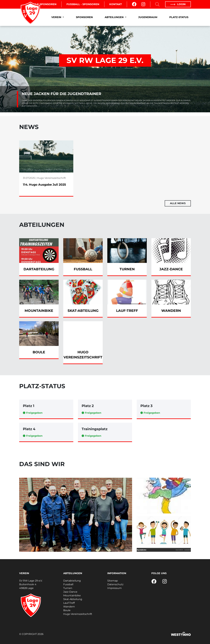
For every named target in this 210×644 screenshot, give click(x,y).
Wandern (69, 607)
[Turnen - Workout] (164, 534)
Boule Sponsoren (43, 4)
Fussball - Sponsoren (83, 4)
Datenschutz (115, 584)
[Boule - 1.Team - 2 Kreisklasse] (76, 515)
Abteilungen (115, 17)
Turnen (68, 588)
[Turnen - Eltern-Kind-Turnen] (164, 496)
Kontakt (116, 4)
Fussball (68, 584)
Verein (57, 17)
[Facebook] (134, 4)
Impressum (115, 588)
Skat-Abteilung (73, 599)
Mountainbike (72, 595)
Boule (67, 610)
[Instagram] (143, 4)
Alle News (178, 203)
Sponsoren (84, 17)
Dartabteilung (72, 581)
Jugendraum (148, 17)
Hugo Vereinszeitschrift (78, 614)
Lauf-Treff (69, 603)
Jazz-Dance (70, 592)
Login (178, 4)
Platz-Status (179, 17)
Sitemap (113, 581)
